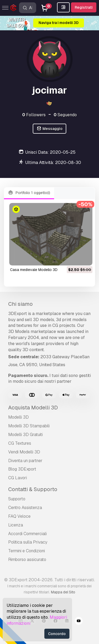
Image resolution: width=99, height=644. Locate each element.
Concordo (57, 634)
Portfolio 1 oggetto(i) (29, 193)
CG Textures (20, 443)
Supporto (17, 499)
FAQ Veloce (19, 516)
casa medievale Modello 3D (34, 270)
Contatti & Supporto (33, 489)
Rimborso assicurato (27, 560)
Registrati (84, 7)
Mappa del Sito (63, 592)
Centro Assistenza (25, 508)
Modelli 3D (18, 417)
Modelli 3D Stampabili (29, 426)
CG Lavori (18, 478)
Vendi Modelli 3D (24, 452)
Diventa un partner (25, 461)
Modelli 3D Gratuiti (25, 435)
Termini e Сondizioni (27, 551)
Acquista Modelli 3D (33, 408)
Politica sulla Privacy (28, 542)
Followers (34, 115)
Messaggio (49, 129)
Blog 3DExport (22, 469)
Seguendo (65, 115)
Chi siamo (20, 304)
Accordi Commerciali (27, 534)
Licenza (16, 525)
